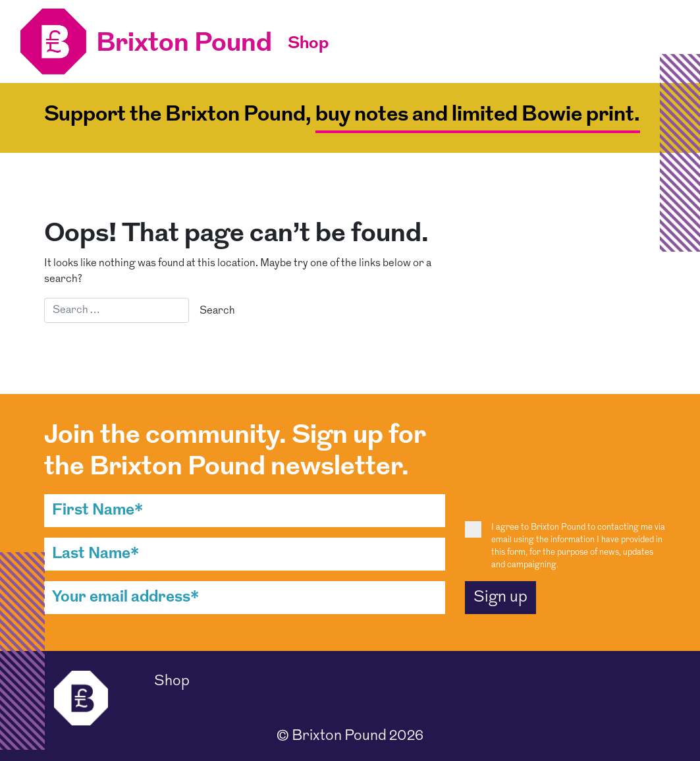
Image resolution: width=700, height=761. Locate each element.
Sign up (500, 598)
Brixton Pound (339, 736)
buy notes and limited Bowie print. (478, 115)
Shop (308, 44)
